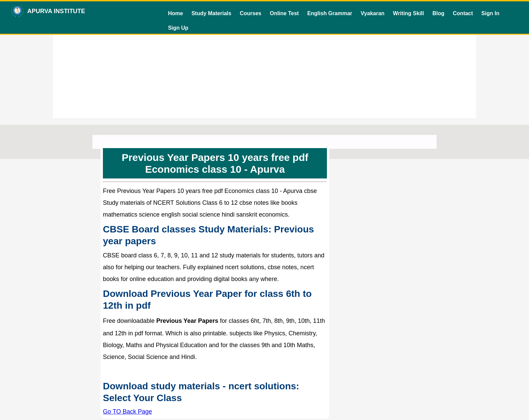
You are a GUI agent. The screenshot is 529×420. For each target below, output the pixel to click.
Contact (463, 13)
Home (175, 13)
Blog (439, 13)
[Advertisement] (264, 71)
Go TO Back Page (127, 412)
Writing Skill (409, 13)
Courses (251, 13)
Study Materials (211, 13)
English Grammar (330, 13)
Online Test (284, 13)
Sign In (490, 13)
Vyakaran (373, 13)
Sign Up (178, 28)
